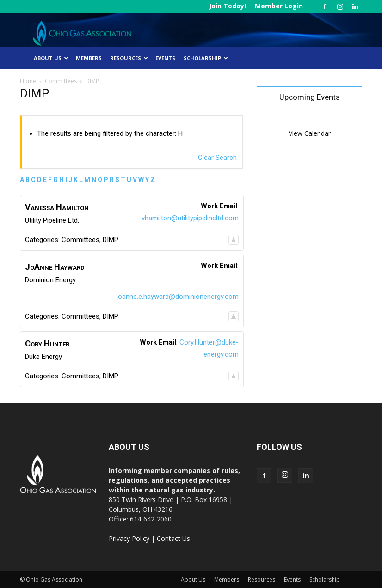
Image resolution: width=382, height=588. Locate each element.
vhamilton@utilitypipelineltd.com (190, 218)
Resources (129, 58)
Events (165, 58)
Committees (61, 81)
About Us (51, 58)
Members (89, 58)
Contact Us (173, 538)
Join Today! (228, 6)
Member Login (279, 6)
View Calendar (310, 133)
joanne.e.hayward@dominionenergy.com (178, 297)
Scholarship (206, 58)
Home (28, 81)
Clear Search (217, 158)
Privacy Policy (129, 538)
